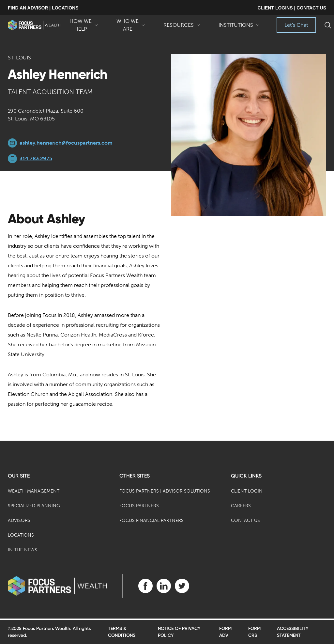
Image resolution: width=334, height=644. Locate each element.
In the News (23, 550)
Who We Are (131, 25)
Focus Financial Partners (152, 520)
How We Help (84, 25)
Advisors (19, 520)
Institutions (239, 27)
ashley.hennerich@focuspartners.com (66, 143)
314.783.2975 (36, 158)
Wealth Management (34, 491)
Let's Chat (296, 25)
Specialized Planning (34, 506)
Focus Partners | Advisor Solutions (165, 491)
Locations (21, 535)
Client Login (247, 491)
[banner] (34, 25)
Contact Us (245, 520)
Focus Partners (139, 506)
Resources (182, 27)
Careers (241, 506)
